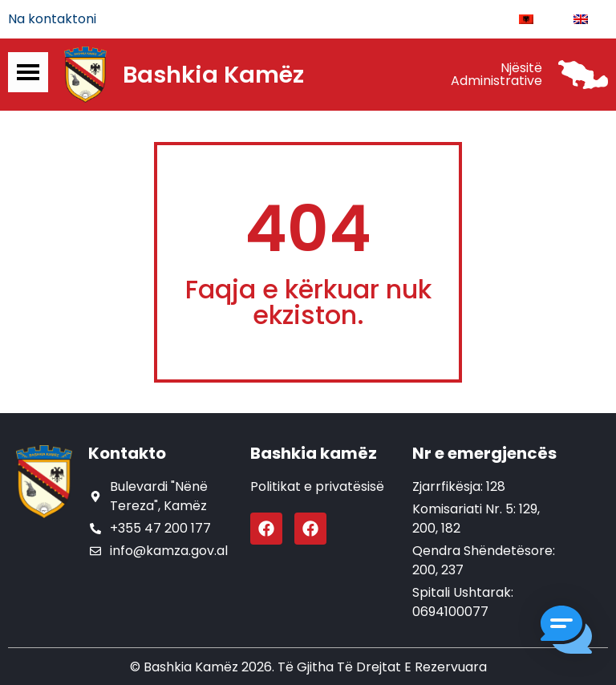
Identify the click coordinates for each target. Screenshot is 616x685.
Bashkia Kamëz (213, 75)
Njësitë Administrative (496, 74)
